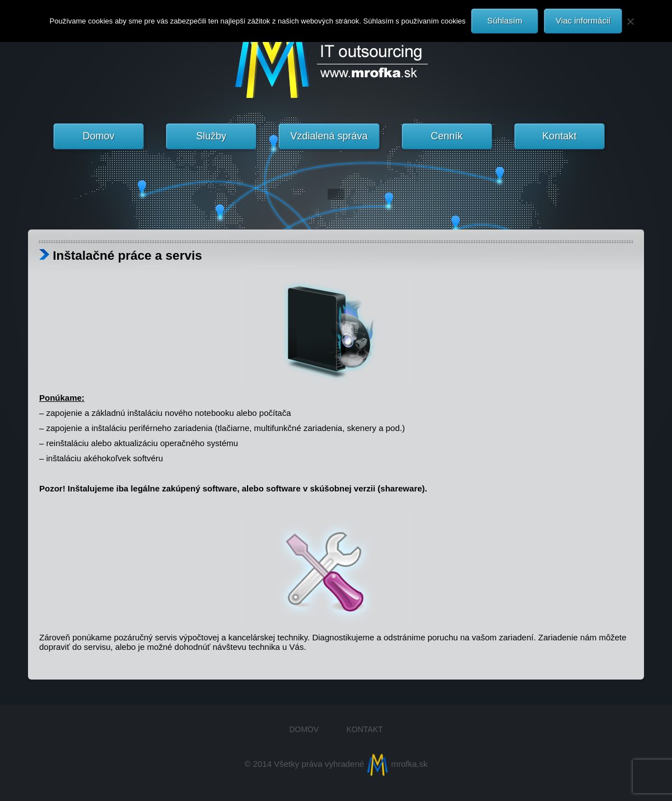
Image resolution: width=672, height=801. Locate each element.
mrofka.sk (397, 764)
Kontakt (559, 136)
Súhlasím (505, 20)
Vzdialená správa (329, 136)
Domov (99, 136)
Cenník (447, 136)
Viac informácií (583, 20)
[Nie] (630, 21)
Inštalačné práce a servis (121, 256)
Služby (211, 136)
